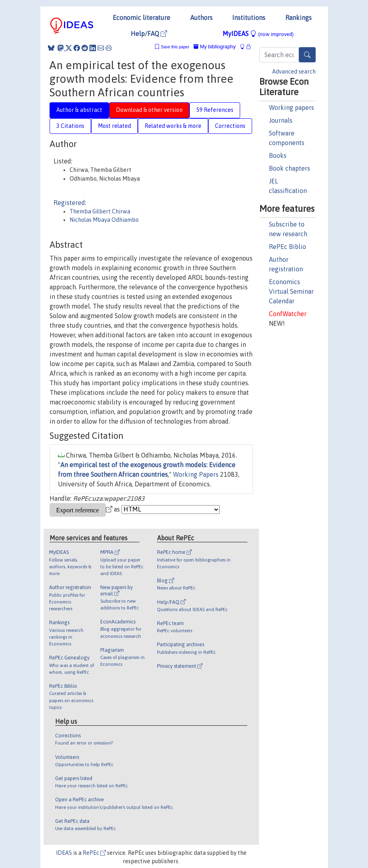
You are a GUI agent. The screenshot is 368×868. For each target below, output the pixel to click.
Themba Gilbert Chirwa (100, 211)
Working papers (291, 108)
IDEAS (64, 853)
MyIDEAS (258, 34)
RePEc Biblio (287, 247)
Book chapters (289, 168)
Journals (281, 120)
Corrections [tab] (230, 126)
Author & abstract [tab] (79, 110)
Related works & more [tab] (173, 126)
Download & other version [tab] (149, 110)
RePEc (94, 853)
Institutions (249, 18)
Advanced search (294, 72)
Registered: (70, 203)
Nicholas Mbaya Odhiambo (104, 220)
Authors (201, 18)
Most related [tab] (114, 126)
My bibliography (215, 47)
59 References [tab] (215, 110)
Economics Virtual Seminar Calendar (291, 291)
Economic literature (141, 18)
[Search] (307, 55)
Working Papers (196, 474)
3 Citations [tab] (70, 126)
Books (278, 155)
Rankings (298, 18)
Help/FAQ (149, 34)
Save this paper (175, 47)
